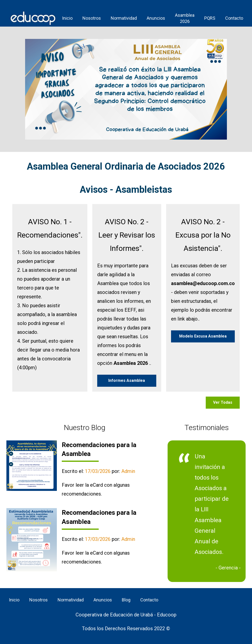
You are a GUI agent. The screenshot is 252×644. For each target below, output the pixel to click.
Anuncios (156, 18)
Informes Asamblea (127, 380)
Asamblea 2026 (185, 18)
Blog (126, 600)
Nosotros (92, 18)
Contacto (234, 18)
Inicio (67, 18)
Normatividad (124, 18)
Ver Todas (223, 402)
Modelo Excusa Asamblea (203, 336)
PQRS (210, 18)
